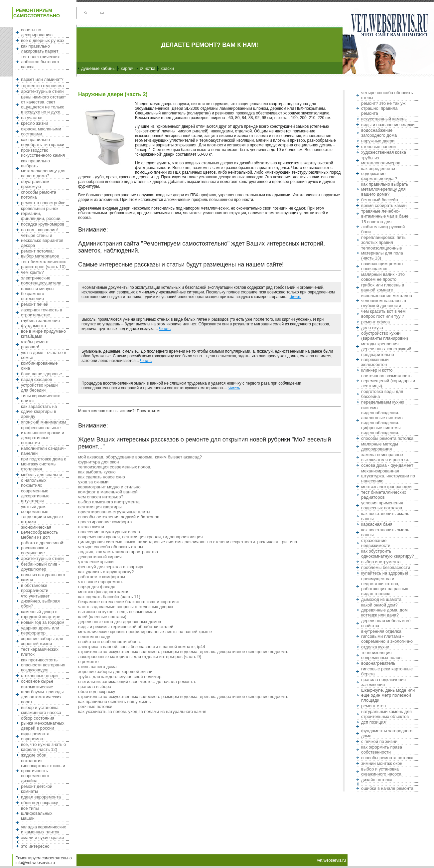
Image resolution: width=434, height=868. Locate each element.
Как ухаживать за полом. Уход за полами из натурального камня (142, 711)
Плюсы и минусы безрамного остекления (38, 294)
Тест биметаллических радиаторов (384, 495)
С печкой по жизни (379, 741)
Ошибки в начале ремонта (387, 788)
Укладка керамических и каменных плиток (43, 829)
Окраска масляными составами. (41, 131)
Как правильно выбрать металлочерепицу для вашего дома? (43, 168)
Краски (167, 68)
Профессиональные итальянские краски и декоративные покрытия (43, 435)
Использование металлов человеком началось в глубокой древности (387, 301)
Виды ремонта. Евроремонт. (36, 736)
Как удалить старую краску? (106, 572)
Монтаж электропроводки (386, 487)
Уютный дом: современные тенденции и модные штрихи (42, 514)
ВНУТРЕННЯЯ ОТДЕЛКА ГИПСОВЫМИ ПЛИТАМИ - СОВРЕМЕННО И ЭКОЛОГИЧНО (387, 636)
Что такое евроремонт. (101, 582)
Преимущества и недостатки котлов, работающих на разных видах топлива (385, 586)
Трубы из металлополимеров (381, 160)
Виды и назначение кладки (388, 125)
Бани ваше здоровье (42, 374)
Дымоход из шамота (381, 599)
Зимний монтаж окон (382, 763)
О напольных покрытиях (34, 483)
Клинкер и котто (377, 370)
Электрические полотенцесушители (41, 280)
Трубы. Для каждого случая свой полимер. (120, 677)
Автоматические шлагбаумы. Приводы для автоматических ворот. (42, 694)
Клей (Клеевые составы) (102, 617)
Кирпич (128, 68)
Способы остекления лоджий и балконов (119, 517)
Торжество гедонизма (42, 86)
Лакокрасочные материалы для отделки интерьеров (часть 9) (140, 657)
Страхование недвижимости (376, 543)
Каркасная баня (377, 524)
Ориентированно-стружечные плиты (114, 512)
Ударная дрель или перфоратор (40, 630)
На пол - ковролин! (39, 230)
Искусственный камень (384, 119)
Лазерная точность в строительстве (42, 312)
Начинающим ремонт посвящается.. (382, 266)
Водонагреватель (378, 663)
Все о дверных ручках (43, 40)
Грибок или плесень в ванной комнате (383, 287)
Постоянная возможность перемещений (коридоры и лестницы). (388, 381)
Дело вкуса (372, 328)
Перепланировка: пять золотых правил (383, 240)
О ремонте (88, 662)
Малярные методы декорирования (380, 446)
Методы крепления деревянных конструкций (386, 346)
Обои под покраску (39, 803)
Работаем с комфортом (102, 577)
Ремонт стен (373, 706)
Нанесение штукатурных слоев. (110, 532)
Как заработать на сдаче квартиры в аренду (39, 411)
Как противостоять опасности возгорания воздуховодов (43, 665)
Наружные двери (378, 141)
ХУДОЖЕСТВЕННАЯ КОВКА (384, 152)
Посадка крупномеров (43, 224)
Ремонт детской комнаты (37, 789)
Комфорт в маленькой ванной (108, 492)
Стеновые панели (378, 147)
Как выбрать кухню (97, 472)
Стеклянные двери (39, 676)
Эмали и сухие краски (42, 838)
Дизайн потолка (377, 780)
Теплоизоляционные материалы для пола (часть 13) (382, 253)
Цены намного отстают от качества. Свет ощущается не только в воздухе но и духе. (43, 104)
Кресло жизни (35, 123)
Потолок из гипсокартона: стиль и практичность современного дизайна (43, 771)
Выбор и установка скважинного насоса (41, 710)
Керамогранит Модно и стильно (109, 487)
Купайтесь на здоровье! (385, 573)
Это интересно (35, 846)
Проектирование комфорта (105, 522)
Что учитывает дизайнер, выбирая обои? (40, 601)
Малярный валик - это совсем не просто (383, 277)
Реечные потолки (95, 706)
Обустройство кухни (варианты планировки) (385, 336)
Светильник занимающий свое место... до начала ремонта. (137, 682)
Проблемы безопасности (386, 567)
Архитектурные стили (42, 91)
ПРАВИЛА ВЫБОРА (95, 687)
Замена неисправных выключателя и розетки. (385, 457)
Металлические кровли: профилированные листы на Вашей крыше (145, 632)
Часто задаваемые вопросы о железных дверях (126, 607)
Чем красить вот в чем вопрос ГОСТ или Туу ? (383, 314)
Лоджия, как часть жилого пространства (118, 552)
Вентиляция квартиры (100, 507)
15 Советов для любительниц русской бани (383, 227)
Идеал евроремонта (41, 797)
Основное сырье (37, 681)
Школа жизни (91, 527)
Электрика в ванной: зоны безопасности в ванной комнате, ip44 (142, 647)
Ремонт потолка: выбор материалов (40, 254)
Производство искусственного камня (43, 153)
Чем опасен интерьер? (101, 497)
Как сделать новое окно (102, 477)
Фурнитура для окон (98, 462)
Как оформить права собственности (382, 750)
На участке (32, 118)
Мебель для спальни (41, 475)
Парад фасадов (36, 379)
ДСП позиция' (374, 722)
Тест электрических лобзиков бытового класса (40, 62)
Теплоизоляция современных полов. (115, 467)
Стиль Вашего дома (97, 667)
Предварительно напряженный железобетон (378, 359)
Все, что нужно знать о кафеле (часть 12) (43, 747)
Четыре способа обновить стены (111, 547)
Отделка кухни (375, 647)
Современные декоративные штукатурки (35, 496)
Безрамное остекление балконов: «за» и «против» (129, 602)
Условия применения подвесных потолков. (382, 505)
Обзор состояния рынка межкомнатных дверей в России (43, 723)
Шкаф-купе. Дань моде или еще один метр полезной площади (388, 695)
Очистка (148, 68)
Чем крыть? (32, 272)
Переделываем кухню (383, 402)
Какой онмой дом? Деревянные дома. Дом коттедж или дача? (384, 610)
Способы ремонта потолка (387, 438)
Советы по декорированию (37, 32)
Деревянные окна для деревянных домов (120, 622)
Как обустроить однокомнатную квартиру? (388, 554)
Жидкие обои (34, 755)
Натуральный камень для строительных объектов (386, 714)
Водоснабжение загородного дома (379, 133)
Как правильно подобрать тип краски (43, 142)
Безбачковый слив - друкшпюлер (40, 567)
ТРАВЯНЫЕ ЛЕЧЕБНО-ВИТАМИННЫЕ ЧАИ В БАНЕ (385, 214)
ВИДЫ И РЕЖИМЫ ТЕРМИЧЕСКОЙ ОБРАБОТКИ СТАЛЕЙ (126, 627)
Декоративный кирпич (100, 557)
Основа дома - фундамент (387, 465)
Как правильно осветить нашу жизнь (114, 701)
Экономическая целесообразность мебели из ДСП (39, 532)
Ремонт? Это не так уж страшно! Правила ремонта (383, 108)
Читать (295, 297)
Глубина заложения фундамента (40, 323)
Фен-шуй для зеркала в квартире (111, 567)
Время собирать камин (384, 205)
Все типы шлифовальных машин (37, 813)
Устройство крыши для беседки (39, 388)
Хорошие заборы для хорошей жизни (42, 641)
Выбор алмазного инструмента (109, 502)
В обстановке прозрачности (35, 588)
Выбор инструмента (381, 562)
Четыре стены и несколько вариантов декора (42, 240)
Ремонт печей (35, 304)
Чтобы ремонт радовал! (35, 344)
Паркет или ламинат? (42, 79)
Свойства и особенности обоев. (110, 642)
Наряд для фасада (97, 587)
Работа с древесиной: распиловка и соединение (43, 548)
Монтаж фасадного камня (104, 592)
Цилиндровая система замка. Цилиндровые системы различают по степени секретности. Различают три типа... (189, 542)
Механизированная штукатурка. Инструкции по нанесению (388, 476)
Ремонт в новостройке (43, 203)
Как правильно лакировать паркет (40, 49)
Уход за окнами (93, 482)
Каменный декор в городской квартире (41, 614)
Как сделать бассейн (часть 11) (109, 597)
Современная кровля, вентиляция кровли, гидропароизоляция (141, 537)
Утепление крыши (96, 562)
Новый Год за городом (43, 622)
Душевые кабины (98, 68)
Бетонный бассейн (380, 200)
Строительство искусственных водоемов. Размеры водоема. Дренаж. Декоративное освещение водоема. (183, 652)
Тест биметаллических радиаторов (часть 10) (43, 264)
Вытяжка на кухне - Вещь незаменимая (117, 612)
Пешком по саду (94, 637)
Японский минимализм (43, 422)
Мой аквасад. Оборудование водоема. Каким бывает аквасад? (140, 457)
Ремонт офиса (375, 322)
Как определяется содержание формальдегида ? (379, 174)
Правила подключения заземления (383, 682)
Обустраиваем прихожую (35, 184)
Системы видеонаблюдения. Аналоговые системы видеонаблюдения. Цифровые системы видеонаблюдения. (382, 420)
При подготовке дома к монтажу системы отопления (43, 464)
